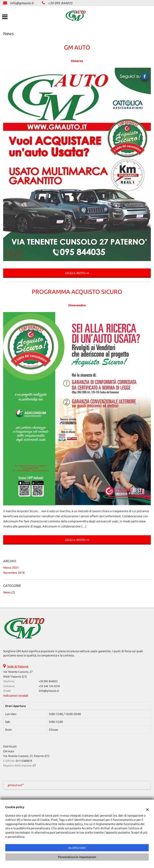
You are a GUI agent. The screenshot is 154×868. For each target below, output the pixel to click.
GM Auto (77, 47)
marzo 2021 (11, 568)
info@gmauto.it (22, 3)
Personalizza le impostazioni (77, 857)
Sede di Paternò (18, 666)
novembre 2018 (14, 573)
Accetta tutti (77, 848)
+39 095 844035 (60, 3)
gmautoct (15, 785)
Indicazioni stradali (16, 696)
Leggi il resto (77, 273)
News (7, 592)
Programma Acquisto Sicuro (77, 292)
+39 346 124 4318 (49, 686)
